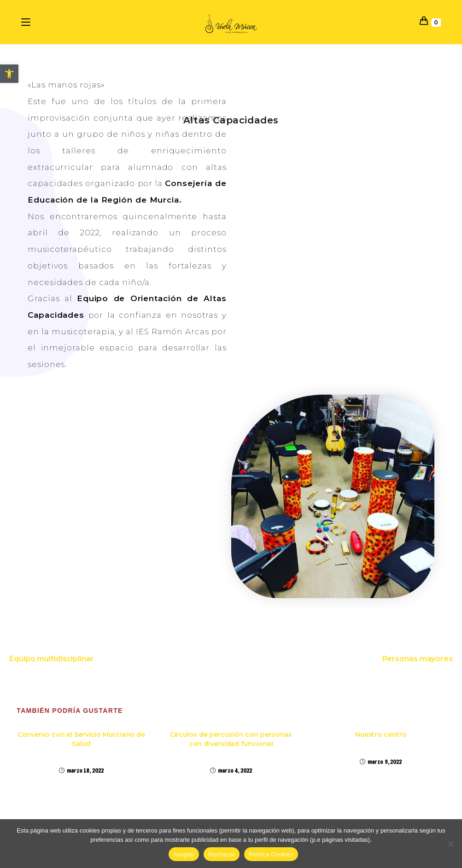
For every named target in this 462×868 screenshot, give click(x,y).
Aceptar (184, 854)
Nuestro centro (381, 734)
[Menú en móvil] (27, 22)
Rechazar (222, 854)
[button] (9, 74)
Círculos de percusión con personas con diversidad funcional (231, 739)
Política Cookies (271, 854)
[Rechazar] (450, 844)
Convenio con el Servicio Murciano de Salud (81, 739)
